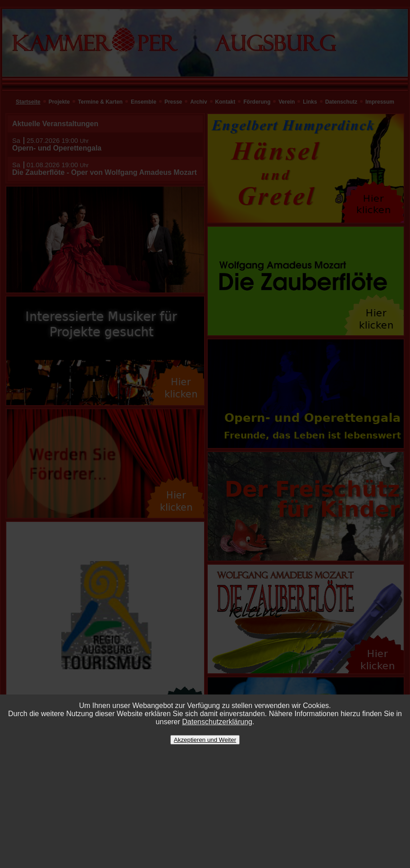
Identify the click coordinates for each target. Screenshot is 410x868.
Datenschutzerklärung (217, 722)
